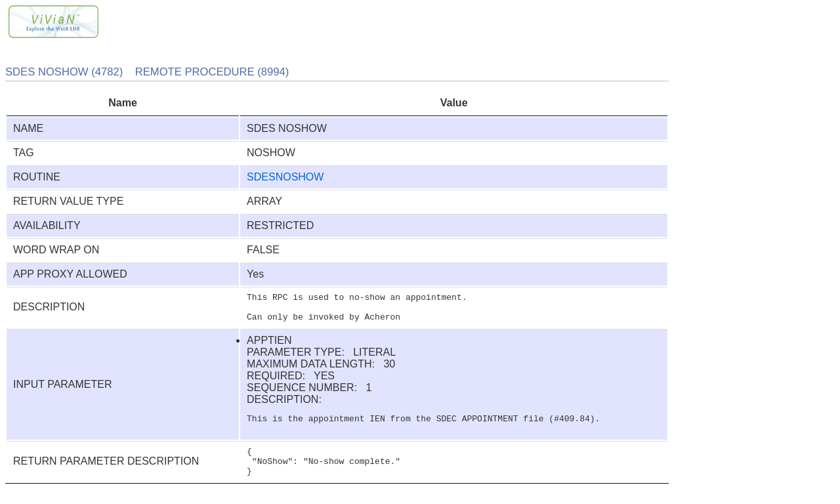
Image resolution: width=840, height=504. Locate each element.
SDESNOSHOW (285, 177)
